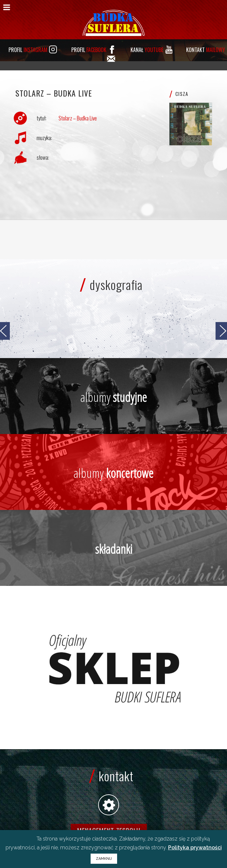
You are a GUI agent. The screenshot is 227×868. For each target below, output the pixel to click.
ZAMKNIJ (104, 859)
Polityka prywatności (195, 848)
